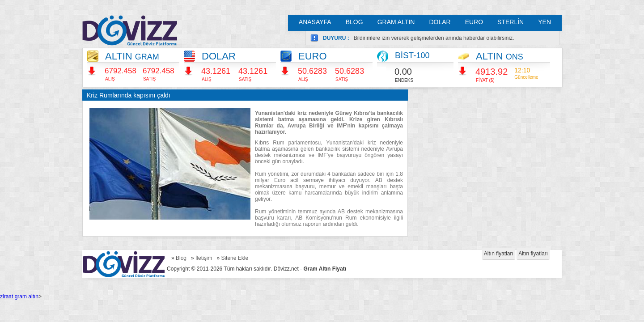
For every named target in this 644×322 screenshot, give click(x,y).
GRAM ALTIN (396, 22)
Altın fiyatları (499, 254)
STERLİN (511, 22)
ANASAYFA (315, 22)
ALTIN (132, 56)
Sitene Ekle (235, 258)
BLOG (354, 22)
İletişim (204, 258)
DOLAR (440, 22)
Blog (181, 258)
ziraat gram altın (19, 297)
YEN (544, 22)
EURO (474, 22)
